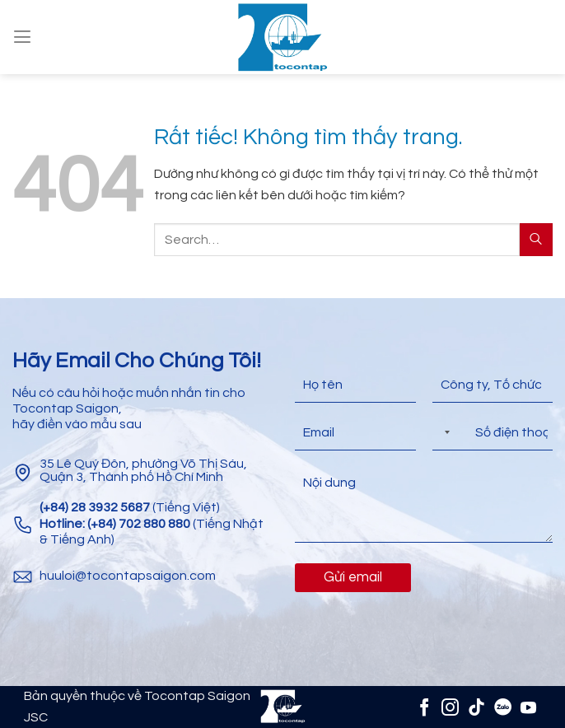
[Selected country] (444, 433)
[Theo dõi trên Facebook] (424, 707)
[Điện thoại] (493, 433)
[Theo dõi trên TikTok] (476, 707)
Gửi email (353, 577)
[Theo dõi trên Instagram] (450, 707)
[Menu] (22, 37)
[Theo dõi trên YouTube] (528, 707)
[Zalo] (502, 707)
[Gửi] (536, 239)
